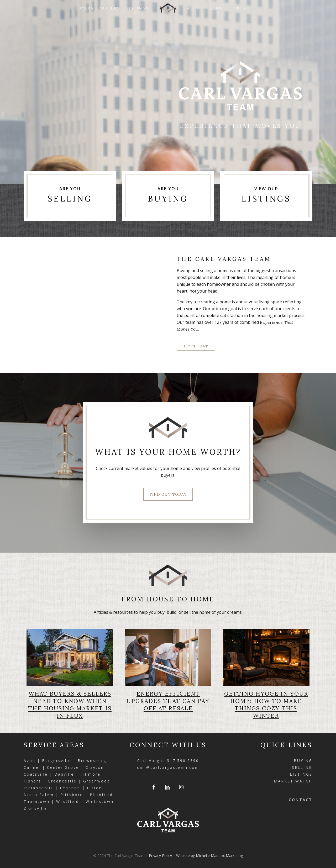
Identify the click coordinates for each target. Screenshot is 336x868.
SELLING (302, 767)
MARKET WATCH (293, 781)
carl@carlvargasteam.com (168, 767)
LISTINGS (301, 774)
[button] (196, 346)
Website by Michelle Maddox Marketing (209, 856)
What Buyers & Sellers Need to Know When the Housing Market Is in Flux (70, 705)
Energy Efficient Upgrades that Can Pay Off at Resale (168, 701)
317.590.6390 (183, 761)
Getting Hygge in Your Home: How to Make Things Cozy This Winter (266, 705)
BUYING (303, 761)
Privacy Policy (160, 856)
